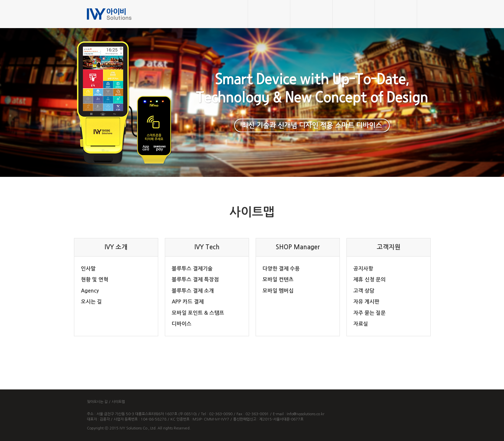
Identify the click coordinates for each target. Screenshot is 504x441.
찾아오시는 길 (97, 402)
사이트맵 (118, 402)
